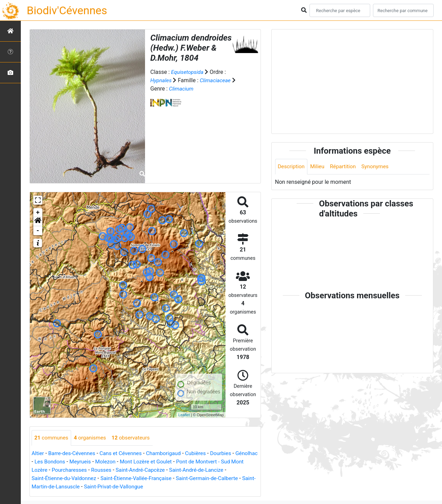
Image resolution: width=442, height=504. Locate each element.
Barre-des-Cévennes (74, 454)
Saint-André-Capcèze (170, 470)
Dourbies (228, 454)
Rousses (129, 470)
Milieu (319, 167)
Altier (38, 454)
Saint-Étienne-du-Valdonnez (68, 479)
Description (292, 167)
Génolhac (43, 462)
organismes (92, 438)
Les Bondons (75, 462)
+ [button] (38, 213)
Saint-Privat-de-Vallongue (131, 487)
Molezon (133, 462)
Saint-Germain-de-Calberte (217, 479)
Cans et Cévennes (124, 454)
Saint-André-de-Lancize (228, 470)
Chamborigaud (169, 454)
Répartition (345, 167)
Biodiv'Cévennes (67, 10)
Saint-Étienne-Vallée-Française (144, 479)
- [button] (38, 231)
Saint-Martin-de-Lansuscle (64, 487)
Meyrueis (107, 462)
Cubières (202, 454)
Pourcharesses (96, 470)
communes (52, 438)
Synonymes (379, 167)
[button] (38, 222)
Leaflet (184, 415)
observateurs (134, 438)
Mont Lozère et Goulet (175, 462)
